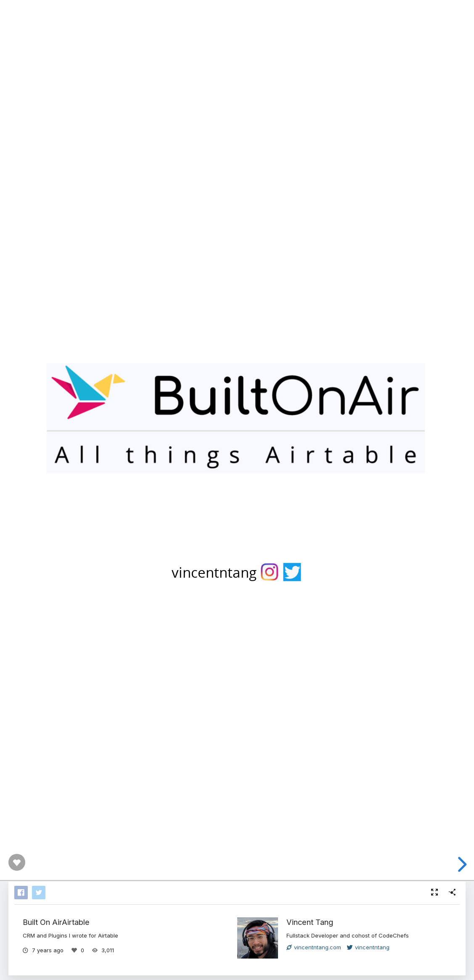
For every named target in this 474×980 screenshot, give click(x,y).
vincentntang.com (314, 947)
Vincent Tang (310, 922)
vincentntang (368, 947)
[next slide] (461, 864)
